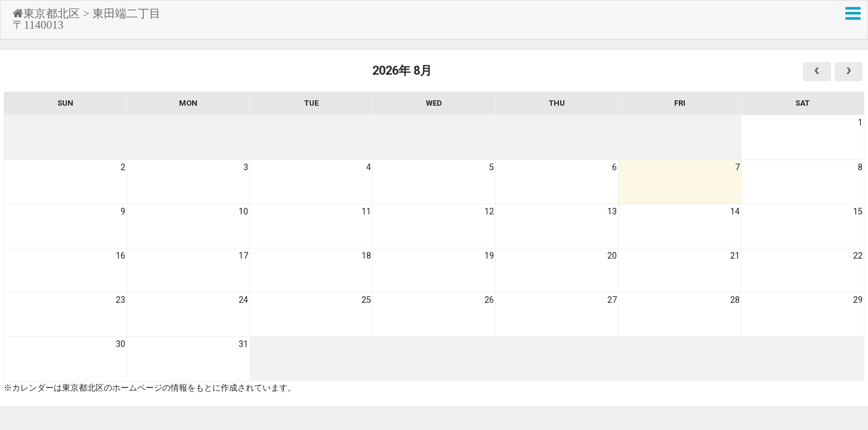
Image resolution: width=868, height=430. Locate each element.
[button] (853, 13)
